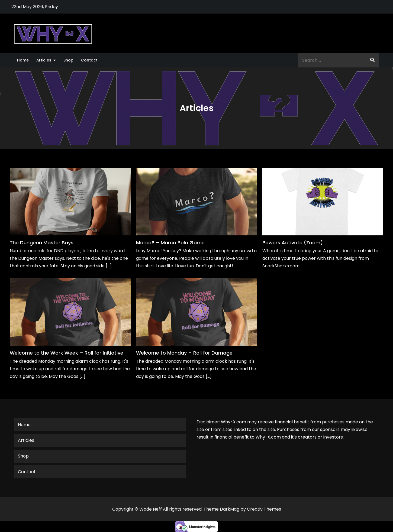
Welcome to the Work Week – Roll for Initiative (67, 353)
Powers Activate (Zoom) (293, 243)
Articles (44, 60)
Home (23, 60)
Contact (89, 60)
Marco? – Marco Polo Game (170, 243)
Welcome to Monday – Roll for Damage (184, 353)
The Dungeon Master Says (42, 243)
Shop (68, 60)
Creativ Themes (264, 509)
